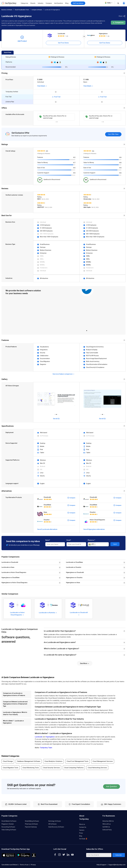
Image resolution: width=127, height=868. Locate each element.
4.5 (74, 168)
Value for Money (43, 163)
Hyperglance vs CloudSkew (10, 578)
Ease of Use (41, 168)
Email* (69, 540)
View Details (42, 86)
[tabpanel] (56, 117)
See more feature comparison (64, 374)
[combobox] (92, 544)
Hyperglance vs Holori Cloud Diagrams (14, 583)
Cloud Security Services (51, 768)
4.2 (74, 157)
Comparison (118, 23)
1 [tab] (56, 121)
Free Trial (56, 97)
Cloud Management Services (103, 761)
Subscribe (119, 855)
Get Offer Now (113, 134)
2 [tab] (57, 121)
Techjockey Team (46, 748)
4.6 (120, 157)
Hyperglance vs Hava (73, 583)
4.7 (74, 163)
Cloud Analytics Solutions (53, 761)
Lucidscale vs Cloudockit (10, 562)
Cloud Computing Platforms (74, 768)
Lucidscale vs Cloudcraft (79, 614)
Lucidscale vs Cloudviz (74, 567)
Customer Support (43, 173)
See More (85, 663)
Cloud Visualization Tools (22, 10)
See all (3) (56, 419)
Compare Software (37, 10)
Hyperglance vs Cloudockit (75, 572)
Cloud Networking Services (97, 768)
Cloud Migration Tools (11, 768)
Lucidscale (61, 34)
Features (40, 157)
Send (115, 544)
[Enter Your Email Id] (99, 855)
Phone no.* (91, 540)
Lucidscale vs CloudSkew (74, 562)
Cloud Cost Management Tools (77, 761)
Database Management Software (29, 761)
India (109, 3)
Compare (49, 3)
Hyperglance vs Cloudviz (74, 578)
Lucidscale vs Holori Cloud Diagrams (14, 572)
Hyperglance (103, 34)
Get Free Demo (63, 43)
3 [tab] (58, 414)
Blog (67, 3)
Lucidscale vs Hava (8, 567)
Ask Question (59, 3)
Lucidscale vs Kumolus (48, 613)
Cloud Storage (8, 761)
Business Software (7, 10)
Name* (48, 540)
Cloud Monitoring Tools (31, 768)
